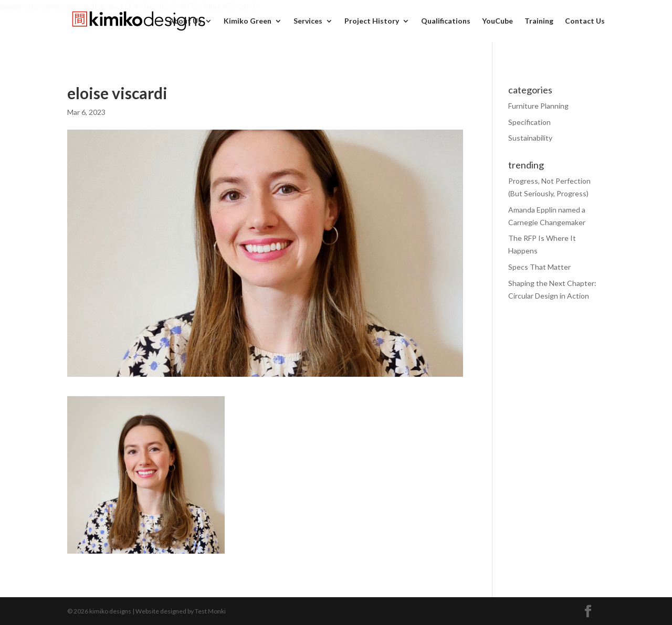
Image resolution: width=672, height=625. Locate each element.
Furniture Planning (538, 106)
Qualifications (446, 21)
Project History (372, 21)
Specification (529, 122)
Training (539, 21)
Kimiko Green (248, 21)
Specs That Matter (539, 267)
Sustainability (530, 138)
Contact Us (585, 21)
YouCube (497, 21)
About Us (185, 21)
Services (308, 21)
